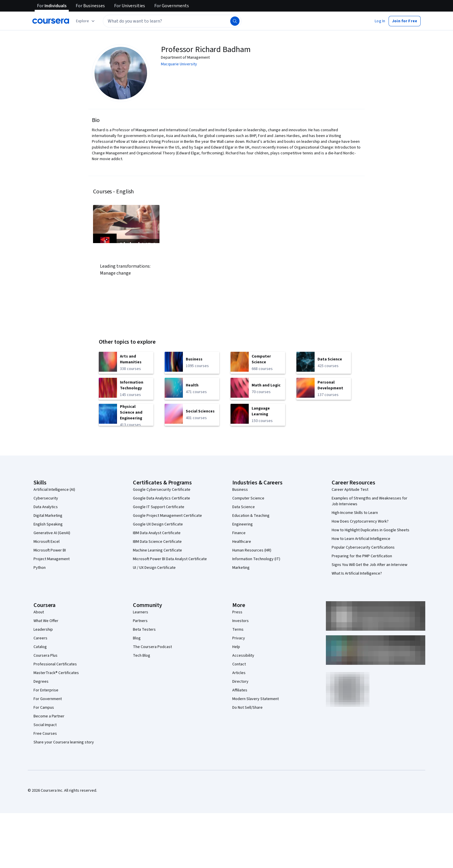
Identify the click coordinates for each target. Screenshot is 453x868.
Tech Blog (142, 656)
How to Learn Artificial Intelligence (361, 539)
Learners (141, 612)
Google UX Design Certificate (158, 524)
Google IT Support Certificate (159, 507)
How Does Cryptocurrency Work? (360, 521)
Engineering (243, 524)
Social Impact (45, 725)
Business (240, 490)
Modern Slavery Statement (256, 699)
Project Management (52, 559)
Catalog (40, 647)
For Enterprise (46, 690)
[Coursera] (51, 21)
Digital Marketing (48, 516)
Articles (239, 673)
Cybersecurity (46, 498)
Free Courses (45, 734)
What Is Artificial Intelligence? (357, 573)
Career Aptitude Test (350, 490)
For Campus (44, 708)
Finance (239, 533)
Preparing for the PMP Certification (362, 556)
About (39, 612)
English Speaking (48, 524)
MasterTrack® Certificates (56, 673)
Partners (140, 621)
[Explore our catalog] (86, 21)
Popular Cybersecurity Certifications (363, 547)
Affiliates (240, 690)
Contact (239, 664)
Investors (241, 621)
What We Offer (46, 621)
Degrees (41, 682)
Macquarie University (179, 64)
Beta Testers (144, 630)
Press (237, 612)
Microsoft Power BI (50, 550)
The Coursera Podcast (152, 647)
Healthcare (242, 542)
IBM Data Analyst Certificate (157, 533)
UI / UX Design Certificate (154, 568)
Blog (137, 638)
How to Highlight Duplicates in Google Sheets (371, 530)
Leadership (43, 630)
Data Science (244, 507)
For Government (48, 699)
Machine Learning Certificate (157, 550)
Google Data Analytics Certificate (161, 498)
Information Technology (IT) (256, 559)
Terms (238, 630)
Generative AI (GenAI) (52, 533)
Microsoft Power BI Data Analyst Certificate (170, 559)
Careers (40, 638)
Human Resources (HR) (252, 550)
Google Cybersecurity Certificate (162, 490)
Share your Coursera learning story (64, 742)
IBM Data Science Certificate (157, 542)
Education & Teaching (251, 516)
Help (236, 647)
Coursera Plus (46, 656)
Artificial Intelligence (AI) (54, 490)
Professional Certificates (55, 664)
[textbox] (172, 21)
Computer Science (248, 498)
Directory (240, 682)
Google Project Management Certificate (167, 516)
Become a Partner (49, 716)
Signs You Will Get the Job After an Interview (370, 565)
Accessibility (243, 656)
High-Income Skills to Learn (355, 513)
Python (40, 568)
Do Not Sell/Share (247, 708)
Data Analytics (46, 507)
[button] (380, 21)
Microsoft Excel (47, 542)
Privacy (239, 638)
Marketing (241, 568)
